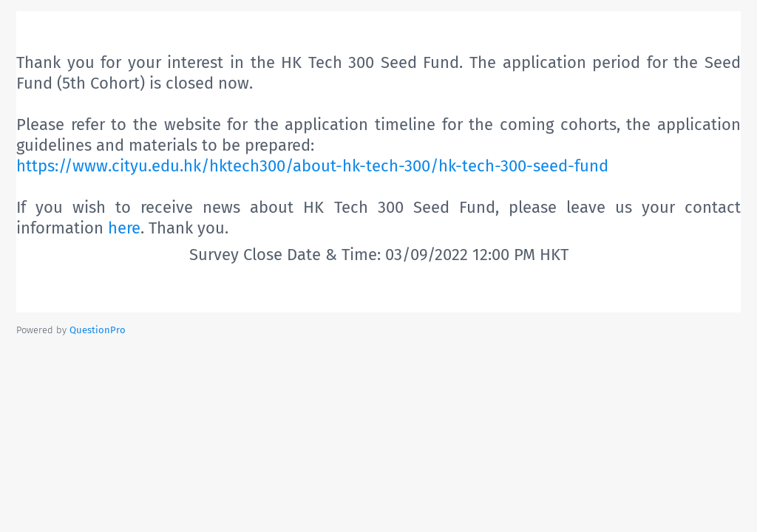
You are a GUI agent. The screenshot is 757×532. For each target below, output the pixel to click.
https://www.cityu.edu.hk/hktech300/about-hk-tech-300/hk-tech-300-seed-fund (312, 166)
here (124, 228)
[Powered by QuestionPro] (98, 330)
